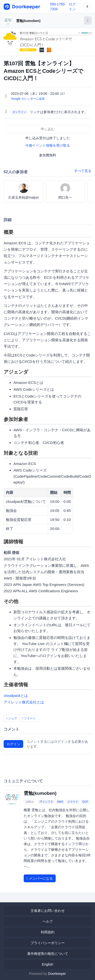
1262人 (30, 802)
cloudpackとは (16, 695)
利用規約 (48, 932)
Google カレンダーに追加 (28, 99)
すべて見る (83, 171)
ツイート (29, 718)
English (48, 964)
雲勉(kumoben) (28, 21)
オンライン (19, 112)
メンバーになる (40, 878)
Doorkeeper (57, 974)
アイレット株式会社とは (24, 702)
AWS (60, 802)
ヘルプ (48, 921)
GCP (85, 802)
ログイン (13, 744)
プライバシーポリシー (48, 943)
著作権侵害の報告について (48, 954)
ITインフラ (46, 802)
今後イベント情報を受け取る (48, 145)
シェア (12, 718)
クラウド (73, 802)
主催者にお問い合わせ (48, 911)
